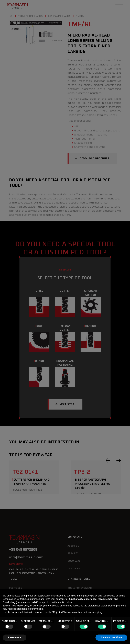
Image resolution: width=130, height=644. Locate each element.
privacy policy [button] (90, 596)
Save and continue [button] (111, 637)
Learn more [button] (15, 637)
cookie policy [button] (65, 602)
